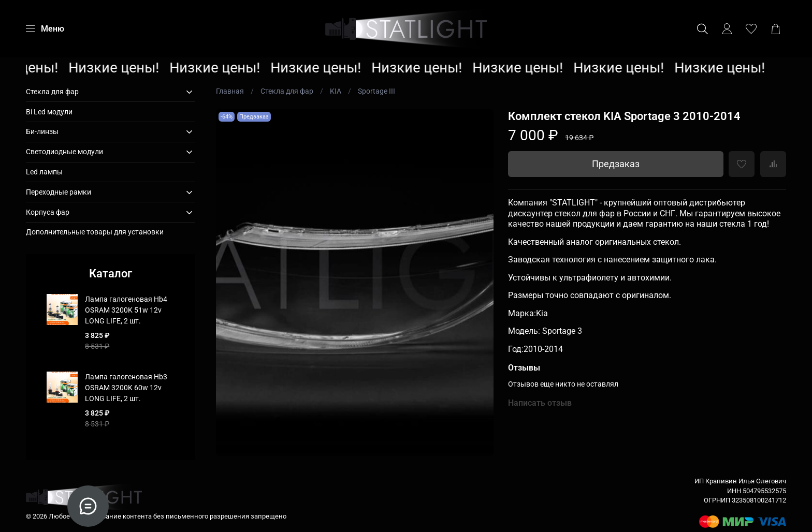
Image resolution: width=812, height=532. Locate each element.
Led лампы (44, 172)
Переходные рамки (59, 192)
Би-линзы (42, 131)
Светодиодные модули (64, 152)
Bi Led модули (49, 112)
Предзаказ (616, 164)
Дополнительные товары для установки (95, 232)
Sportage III (376, 91)
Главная (230, 91)
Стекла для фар (287, 91)
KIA (336, 91)
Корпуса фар (48, 212)
